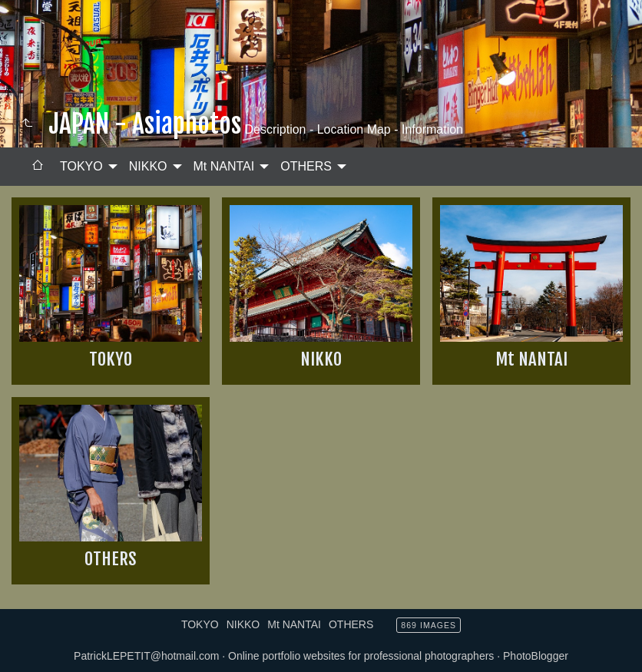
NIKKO (148, 166)
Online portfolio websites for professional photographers (361, 656)
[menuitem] (38, 167)
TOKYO (81, 166)
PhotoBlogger (536, 656)
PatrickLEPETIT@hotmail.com (146, 656)
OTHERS (306, 166)
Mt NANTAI (224, 166)
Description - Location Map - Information (352, 129)
